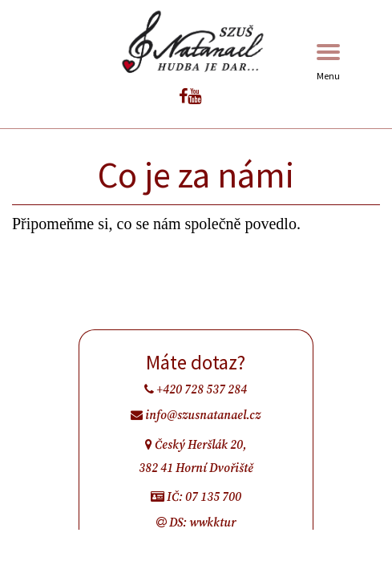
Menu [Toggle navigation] (328, 63)
